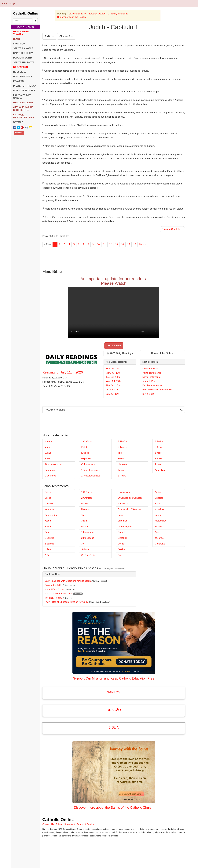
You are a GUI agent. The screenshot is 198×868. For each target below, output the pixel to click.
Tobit (84, 515)
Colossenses (88, 464)
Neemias (86, 509)
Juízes (48, 527)
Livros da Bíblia (150, 369)
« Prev (48, 244)
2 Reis (48, 555)
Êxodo (48, 498)
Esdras (85, 504)
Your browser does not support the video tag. (114, 313)
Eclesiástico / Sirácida (129, 509)
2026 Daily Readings (120, 353)
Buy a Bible (148, 394)
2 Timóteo (123, 447)
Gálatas (85, 447)
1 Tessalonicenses (91, 470)
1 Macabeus (88, 532)
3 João (158, 459)
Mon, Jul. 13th (113, 373)
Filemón (122, 459)
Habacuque (161, 521)
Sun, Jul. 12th (113, 369)
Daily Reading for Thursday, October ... (89, 14)
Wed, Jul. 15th (113, 381)
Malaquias (160, 544)
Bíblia (114, 727)
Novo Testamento (151, 377)
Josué (48, 521)
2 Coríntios (87, 441)
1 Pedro (122, 476)
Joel (120, 555)
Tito (120, 453)
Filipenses (87, 459)
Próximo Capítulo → (172, 229)
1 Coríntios (50, 476)
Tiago (121, 470)
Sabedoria (123, 504)
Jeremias (123, 521)
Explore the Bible (53, 585)
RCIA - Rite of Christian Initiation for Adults (66, 602)
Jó (82, 544)
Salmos (85, 549)
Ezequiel (122, 538)
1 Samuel (50, 538)
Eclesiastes (124, 492)
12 (110, 244)
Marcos (48, 447)
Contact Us (48, 824)
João (47, 459)
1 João (158, 447)
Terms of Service (86, 824)
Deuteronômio (52, 515)
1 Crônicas (87, 492)
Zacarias (159, 538)
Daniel (121, 544)
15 (128, 244)
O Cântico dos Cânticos (130, 498)
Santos (114, 692)
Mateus (48, 441)
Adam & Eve (149, 381)
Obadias (159, 498)
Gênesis (49, 492)
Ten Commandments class (58, 594)
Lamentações (125, 527)
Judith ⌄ (49, 36)
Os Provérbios (89, 555)
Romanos (50, 470)
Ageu (157, 532)
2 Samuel (50, 544)
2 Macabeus (88, 538)
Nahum (158, 515)
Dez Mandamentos (152, 385)
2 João (158, 453)
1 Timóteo (123, 441)
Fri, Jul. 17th (112, 390)
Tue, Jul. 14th (113, 377)
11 (104, 244)
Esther (85, 527)
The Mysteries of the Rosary (71, 17)
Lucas (48, 453)
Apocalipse (160, 470)
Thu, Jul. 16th (113, 385)
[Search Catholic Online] (35, 21)
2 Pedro (159, 441)
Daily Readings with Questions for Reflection (68, 581)
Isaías (121, 515)
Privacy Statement (65, 824)
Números (49, 509)
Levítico (49, 504)
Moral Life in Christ (54, 589)
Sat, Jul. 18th (113, 394)
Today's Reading (119, 14)
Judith (84, 521)
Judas (158, 464)
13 (116, 244)
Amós (158, 492)
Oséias (122, 549)
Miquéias (159, 509)
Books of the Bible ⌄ (163, 353)
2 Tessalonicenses (91, 476)
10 (98, 244)
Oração (114, 710)
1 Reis (48, 549)
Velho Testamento (152, 373)
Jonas (158, 504)
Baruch (122, 532)
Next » (143, 244)
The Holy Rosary (53, 598)
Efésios (85, 453)
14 (122, 244)
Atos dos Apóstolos (55, 464)
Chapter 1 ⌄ (66, 36)
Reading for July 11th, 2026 (63, 372)
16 (135, 244)
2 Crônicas (87, 498)
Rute (47, 532)
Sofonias (159, 527)
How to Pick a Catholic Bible (157, 390)
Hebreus (122, 464)
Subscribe (19, 133)
